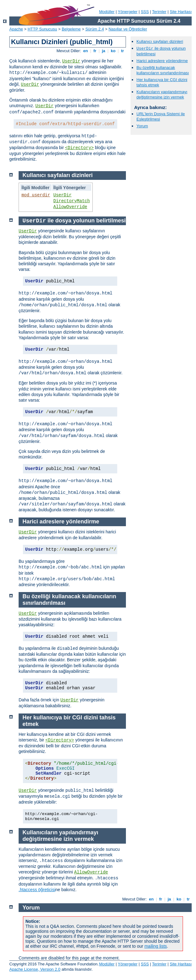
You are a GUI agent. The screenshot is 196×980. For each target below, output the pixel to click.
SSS (145, 12)
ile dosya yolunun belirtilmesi (74, 221)
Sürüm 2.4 (95, 29)
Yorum (142, 126)
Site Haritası (181, 12)
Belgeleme (71, 29)
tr (123, 51)
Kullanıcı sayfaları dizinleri (160, 41)
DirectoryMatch (72, 201)
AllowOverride (70, 207)
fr (95, 51)
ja (104, 51)
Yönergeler (128, 12)
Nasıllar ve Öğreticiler (128, 29)
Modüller (107, 12)
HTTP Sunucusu (42, 29)
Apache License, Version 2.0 (35, 969)
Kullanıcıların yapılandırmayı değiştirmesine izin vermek (162, 94)
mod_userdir (36, 195)
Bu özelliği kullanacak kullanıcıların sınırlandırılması (163, 70)
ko (113, 51)
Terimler (159, 12)
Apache (16, 29)
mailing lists (156, 946)
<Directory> (79, 148)
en (86, 51)
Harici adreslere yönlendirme (162, 61)
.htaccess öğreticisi (37, 890)
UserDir (71, 61)
